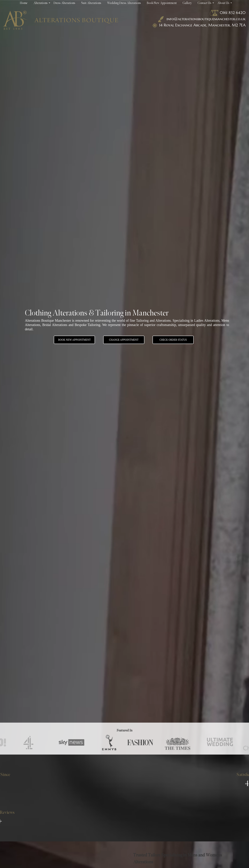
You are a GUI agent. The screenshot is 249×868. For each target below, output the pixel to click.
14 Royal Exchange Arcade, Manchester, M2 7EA (202, 25)
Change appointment (124, 340)
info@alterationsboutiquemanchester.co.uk (201, 19)
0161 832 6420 (233, 13)
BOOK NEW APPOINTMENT (74, 340)
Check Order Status (173, 340)
